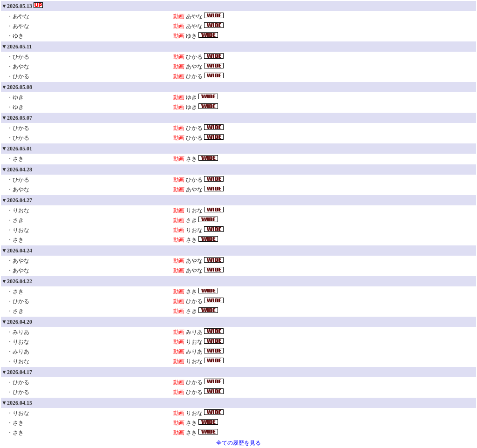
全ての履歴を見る (238, 443)
